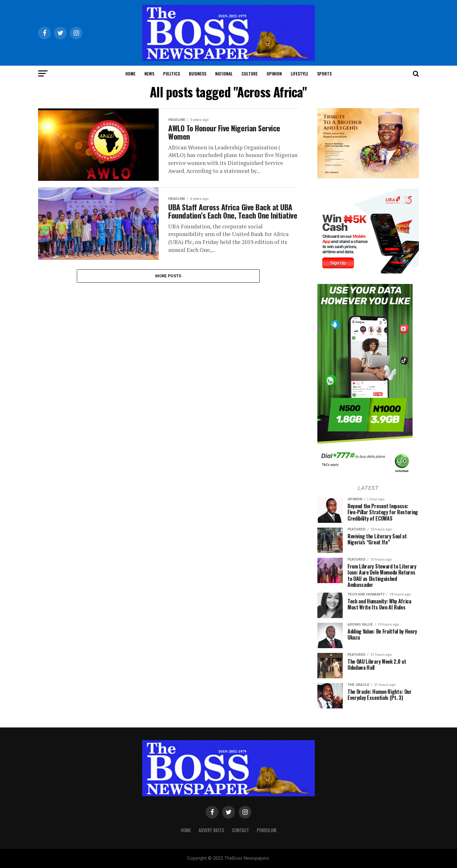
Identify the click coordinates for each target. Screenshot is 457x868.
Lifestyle (299, 73)
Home (130, 73)
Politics (172, 73)
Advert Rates (212, 830)
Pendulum (267, 830)
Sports (324, 73)
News (149, 73)
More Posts (168, 282)
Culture (250, 73)
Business (198, 73)
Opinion (274, 73)
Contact (241, 830)
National (224, 73)
